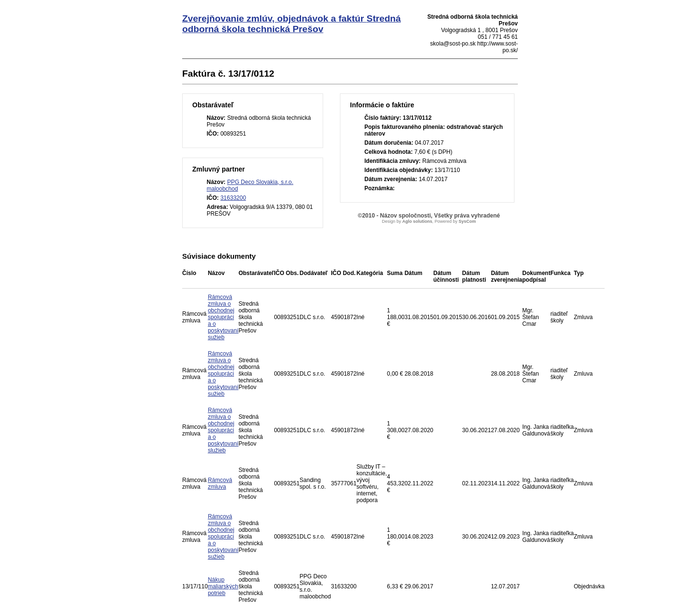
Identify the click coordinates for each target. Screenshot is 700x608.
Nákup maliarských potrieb (223, 586)
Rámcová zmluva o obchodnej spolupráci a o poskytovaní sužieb (223, 317)
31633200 (233, 198)
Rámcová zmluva (220, 483)
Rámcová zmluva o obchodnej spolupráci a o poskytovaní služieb (223, 430)
